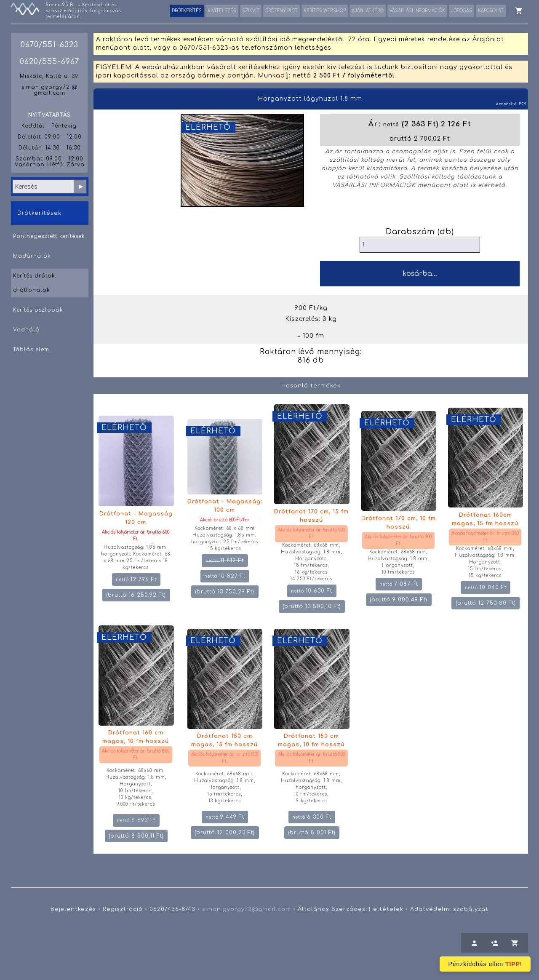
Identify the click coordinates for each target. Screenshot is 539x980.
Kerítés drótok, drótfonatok (35, 283)
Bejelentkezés (73, 909)
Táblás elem (31, 350)
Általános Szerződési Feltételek (351, 909)
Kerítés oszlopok (38, 310)
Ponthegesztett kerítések (49, 236)
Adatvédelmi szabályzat (449, 909)
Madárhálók (32, 256)
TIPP (513, 964)
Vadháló (26, 330)
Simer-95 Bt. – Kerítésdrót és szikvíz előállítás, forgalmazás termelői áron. (83, 11)
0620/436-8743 (172, 909)
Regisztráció (123, 909)
